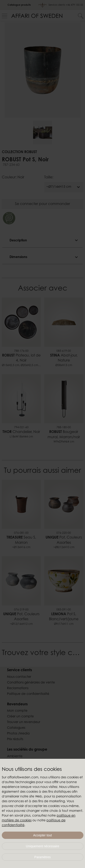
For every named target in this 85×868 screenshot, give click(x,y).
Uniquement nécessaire (42, 846)
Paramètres (42, 857)
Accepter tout (42, 835)
